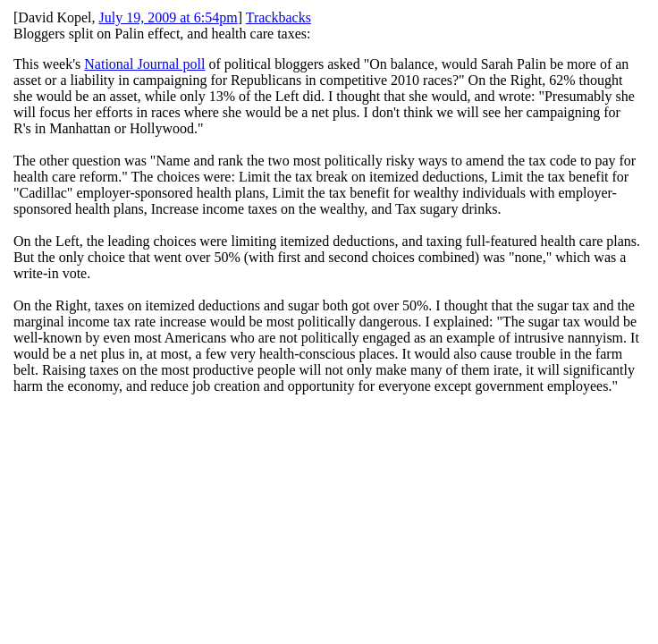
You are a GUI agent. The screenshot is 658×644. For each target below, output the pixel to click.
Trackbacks (278, 17)
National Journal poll (144, 64)
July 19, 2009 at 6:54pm (169, 17)
